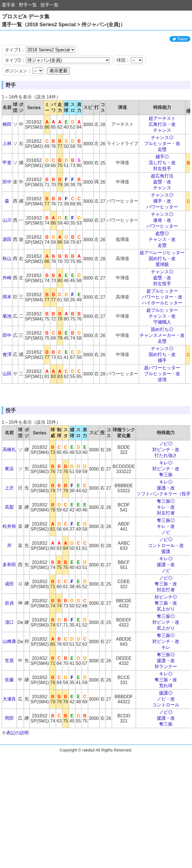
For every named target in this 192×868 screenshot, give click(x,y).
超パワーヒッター (162, 385)
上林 (7, 160)
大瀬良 (9, 733)
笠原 (9, 694)
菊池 (7, 333)
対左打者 (166, 547)
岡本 (7, 314)
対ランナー (166, 700)
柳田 (7, 141)
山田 (7, 391)
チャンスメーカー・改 (162, 352)
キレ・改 (166, 541)
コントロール (166, 739)
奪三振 (166, 508)
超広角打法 (162, 193)
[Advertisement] (96, 42)
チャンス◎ (162, 154)
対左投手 (162, 185)
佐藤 (9, 714)
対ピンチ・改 (166, 483)
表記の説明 (17, 767)
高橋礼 (9, 483)
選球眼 (162, 281)
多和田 (9, 598)
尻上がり (166, 643)
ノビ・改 (166, 733)
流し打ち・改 (162, 180)
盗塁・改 (162, 199)
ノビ (166, 566)
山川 (7, 237)
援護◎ (166, 727)
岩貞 (9, 637)
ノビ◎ (166, 477)
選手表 (8, 5)
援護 (166, 585)
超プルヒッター (162, 308)
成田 (9, 618)
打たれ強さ (166, 489)
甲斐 (7, 180)
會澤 (7, 371)
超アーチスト (162, 135)
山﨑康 (9, 675)
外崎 (7, 295)
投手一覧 (50, 5)
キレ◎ (166, 497)
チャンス (162, 147)
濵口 (9, 656)
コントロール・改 (166, 579)
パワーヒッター (162, 224)
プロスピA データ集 (26, 17)
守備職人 (162, 339)
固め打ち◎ (162, 346)
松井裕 (9, 560)
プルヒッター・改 (162, 160)
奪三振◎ (166, 535)
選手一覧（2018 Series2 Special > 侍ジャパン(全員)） (63, 25)
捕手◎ (162, 174)
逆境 (162, 396)
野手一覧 (28, 5)
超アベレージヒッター (162, 270)
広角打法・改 (162, 141)
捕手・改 (162, 218)
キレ (166, 681)
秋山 (7, 275)
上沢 (9, 522)
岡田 (9, 752)
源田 (7, 256)
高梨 (9, 541)
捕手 (162, 377)
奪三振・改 (166, 618)
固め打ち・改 (162, 275)
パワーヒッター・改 (162, 314)
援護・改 (166, 522)
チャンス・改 (162, 256)
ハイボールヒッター (162, 320)
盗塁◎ (162, 250)
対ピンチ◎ (166, 631)
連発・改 (162, 237)
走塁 (162, 166)
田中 (7, 199)
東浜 (9, 503)
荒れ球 (166, 719)
